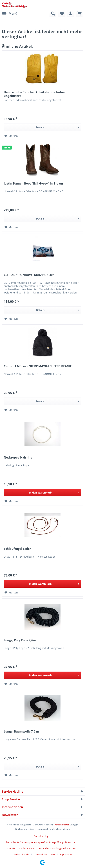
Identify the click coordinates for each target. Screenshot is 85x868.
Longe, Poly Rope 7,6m (20, 640)
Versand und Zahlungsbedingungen (57, 848)
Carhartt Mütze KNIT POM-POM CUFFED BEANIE (38, 366)
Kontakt (11, 848)
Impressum (66, 854)
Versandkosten (62, 825)
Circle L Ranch (26, 848)
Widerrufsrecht (22, 854)
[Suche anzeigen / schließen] (53, 14)
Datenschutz (40, 854)
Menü (10, 13)
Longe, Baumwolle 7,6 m (21, 732)
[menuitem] (10, 14)
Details (57, 127)
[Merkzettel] (62, 14)
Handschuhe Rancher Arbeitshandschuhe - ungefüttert (35, 94)
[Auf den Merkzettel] (11, 136)
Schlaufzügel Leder (17, 549)
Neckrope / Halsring (18, 458)
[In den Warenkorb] (42, 493)
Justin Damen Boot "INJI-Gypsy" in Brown (33, 184)
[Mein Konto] (70, 14)
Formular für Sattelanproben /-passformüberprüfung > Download (41, 842)
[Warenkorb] (79, 14)
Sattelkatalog (41, 836)
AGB (53, 854)
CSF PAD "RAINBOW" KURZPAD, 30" (29, 275)
